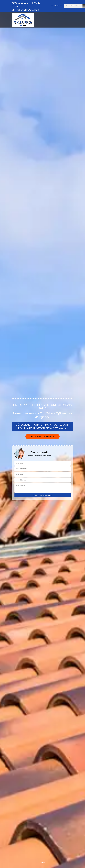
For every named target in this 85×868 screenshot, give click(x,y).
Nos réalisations (43, 437)
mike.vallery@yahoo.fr (28, 10)
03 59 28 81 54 (21, 3)
